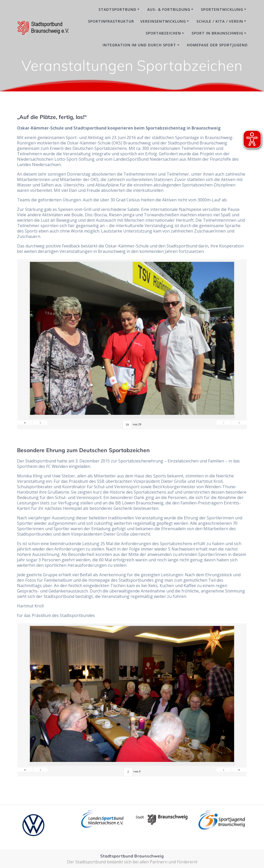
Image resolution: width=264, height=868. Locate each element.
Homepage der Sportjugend (217, 45)
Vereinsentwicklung (163, 21)
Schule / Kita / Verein (220, 21)
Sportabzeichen (163, 33)
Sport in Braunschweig (217, 33)
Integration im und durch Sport (139, 45)
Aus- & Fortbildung (169, 9)
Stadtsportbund (117, 9)
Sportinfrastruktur (111, 21)
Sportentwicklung (222, 9)
